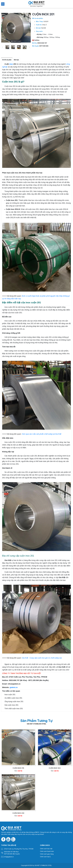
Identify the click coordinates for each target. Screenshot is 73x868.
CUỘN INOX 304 (55, 768)
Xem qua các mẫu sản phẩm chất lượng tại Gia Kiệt (42, 434)
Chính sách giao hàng (47, 854)
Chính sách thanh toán (47, 851)
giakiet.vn (14, 687)
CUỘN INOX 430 (18, 813)
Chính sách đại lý (45, 857)
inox (11, 64)
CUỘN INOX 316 (18, 768)
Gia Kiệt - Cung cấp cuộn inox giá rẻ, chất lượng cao (42, 658)
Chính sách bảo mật (46, 849)
